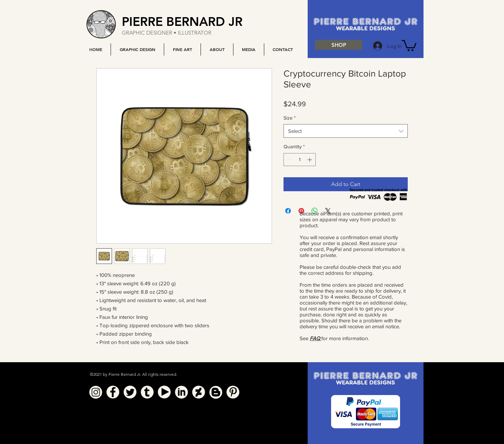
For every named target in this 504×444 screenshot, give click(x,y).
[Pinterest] (233, 392)
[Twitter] (130, 392)
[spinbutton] (300, 160)
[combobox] (346, 131)
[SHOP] (339, 45)
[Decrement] (289, 160)
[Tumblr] (147, 392)
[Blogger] (216, 392)
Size (290, 118)
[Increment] (310, 160)
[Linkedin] (181, 392)
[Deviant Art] (199, 392)
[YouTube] (164, 392)
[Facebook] (113, 392)
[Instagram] (96, 392)
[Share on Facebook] (288, 211)
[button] (137, 49)
